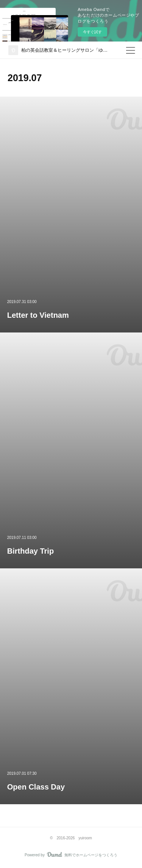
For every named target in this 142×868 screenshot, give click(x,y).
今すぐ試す (92, 32)
